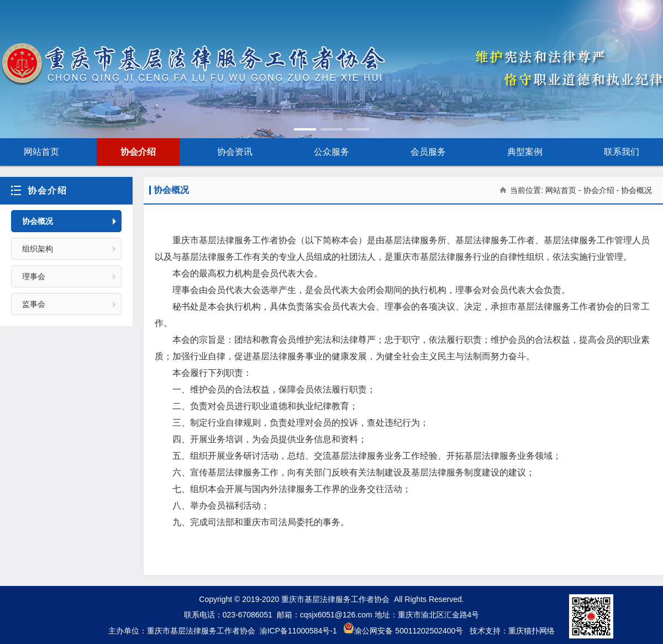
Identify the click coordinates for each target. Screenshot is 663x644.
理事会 (34, 276)
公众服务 (331, 152)
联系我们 (622, 152)
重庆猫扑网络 (532, 631)
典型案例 (525, 152)
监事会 (34, 304)
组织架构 (38, 249)
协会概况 (38, 221)
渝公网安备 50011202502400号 (403, 631)
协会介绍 (138, 152)
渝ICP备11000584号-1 (298, 631)
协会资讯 (235, 152)
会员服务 (428, 152)
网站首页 (41, 152)
